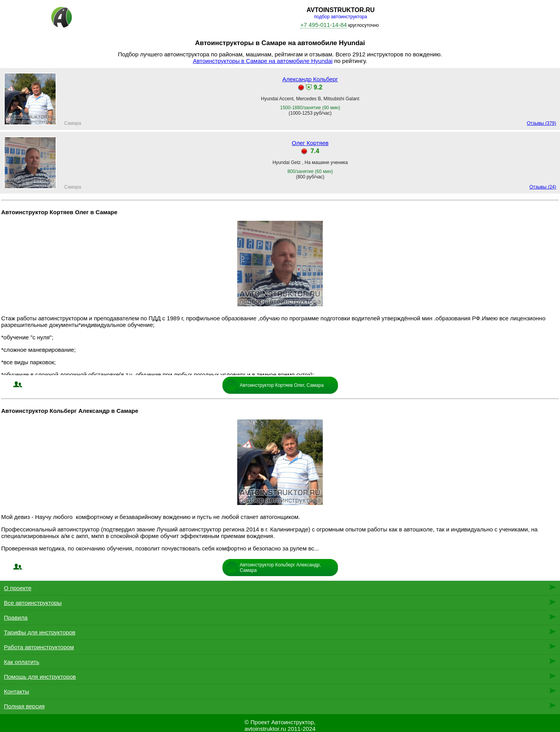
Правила (16, 618)
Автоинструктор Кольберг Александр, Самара (281, 568)
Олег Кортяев (310, 143)
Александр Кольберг (310, 79)
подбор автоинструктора (341, 17)
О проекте (18, 588)
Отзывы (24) (543, 187)
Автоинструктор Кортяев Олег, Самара (282, 385)
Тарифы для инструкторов (40, 632)
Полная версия (24, 706)
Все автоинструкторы (33, 603)
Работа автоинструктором (39, 647)
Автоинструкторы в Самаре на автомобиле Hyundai (263, 61)
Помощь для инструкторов (40, 677)
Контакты (17, 691)
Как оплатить (22, 662)
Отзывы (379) (542, 123)
